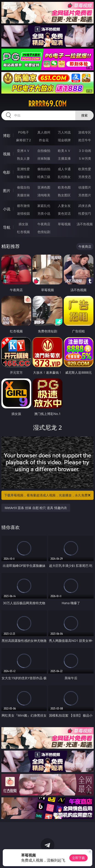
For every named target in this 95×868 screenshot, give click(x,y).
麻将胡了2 (23, 140)
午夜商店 (44, 224)
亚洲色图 (44, 187)
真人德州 (44, 132)
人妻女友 (64, 206)
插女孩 (23, 224)
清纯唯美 (44, 195)
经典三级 (44, 177)
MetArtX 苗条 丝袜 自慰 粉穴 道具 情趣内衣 (36, 508)
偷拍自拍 (44, 169)
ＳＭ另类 (85, 158)
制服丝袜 (23, 177)
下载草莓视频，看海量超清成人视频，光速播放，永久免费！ (48, 495)
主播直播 (64, 158)
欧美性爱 (85, 169)
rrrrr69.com (47, 104)
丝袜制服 (44, 158)
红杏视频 (23, 232)
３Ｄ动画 (85, 151)
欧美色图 (64, 187)
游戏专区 (85, 132)
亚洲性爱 (23, 169)
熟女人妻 (23, 158)
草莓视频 (64, 224)
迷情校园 (23, 213)
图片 (7, 191)
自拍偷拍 (44, 151)
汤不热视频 (85, 224)
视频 (7, 154)
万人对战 (64, 132)
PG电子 (24, 132)
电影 (7, 172)
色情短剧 (44, 232)
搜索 (84, 115)
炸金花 (44, 140)
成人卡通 (64, 169)
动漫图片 (85, 187)
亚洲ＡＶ (23, 151)
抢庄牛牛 (85, 140)
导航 (7, 227)
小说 (7, 209)
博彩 (7, 136)
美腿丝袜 (23, 195)
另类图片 (85, 195)
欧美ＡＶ (64, 151)
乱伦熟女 (64, 177)
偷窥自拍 (23, 187)
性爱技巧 (85, 213)
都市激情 (23, 206)
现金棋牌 (64, 140)
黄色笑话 (64, 213)
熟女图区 (64, 195)
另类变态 (85, 177)
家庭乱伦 (44, 206)
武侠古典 (85, 206)
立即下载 (78, 858)
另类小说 (44, 213)
